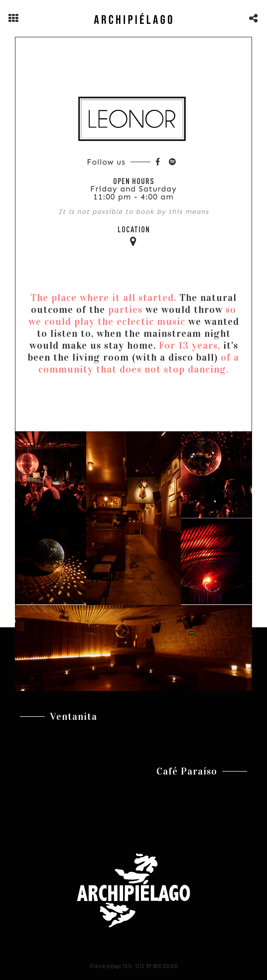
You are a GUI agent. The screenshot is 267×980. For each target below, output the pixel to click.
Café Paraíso (187, 771)
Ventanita (73, 716)
